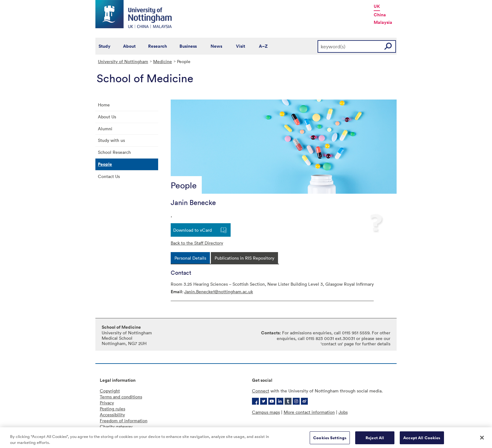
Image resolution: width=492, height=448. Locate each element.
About (129, 46)
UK (377, 6)
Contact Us (109, 176)
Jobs (343, 412)
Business (188, 46)
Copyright (110, 391)
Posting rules (112, 409)
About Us (107, 117)
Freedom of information (124, 421)
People (105, 164)
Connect (261, 391)
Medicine (163, 61)
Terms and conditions (121, 397)
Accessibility (112, 415)
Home (104, 105)
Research (158, 46)
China (380, 15)
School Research (114, 152)
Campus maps (266, 412)
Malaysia (383, 22)
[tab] (190, 258)
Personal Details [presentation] (190, 258)
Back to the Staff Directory (197, 243)
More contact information (309, 412)
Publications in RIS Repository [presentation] (244, 258)
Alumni (105, 129)
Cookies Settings (330, 440)
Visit (241, 46)
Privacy (107, 403)
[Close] (482, 440)
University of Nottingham (123, 61)
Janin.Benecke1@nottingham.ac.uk (219, 291)
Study (104, 46)
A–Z (263, 46)
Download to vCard (193, 230)
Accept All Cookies (422, 440)
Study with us (111, 140)
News (216, 46)
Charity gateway (116, 426)
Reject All (375, 440)
